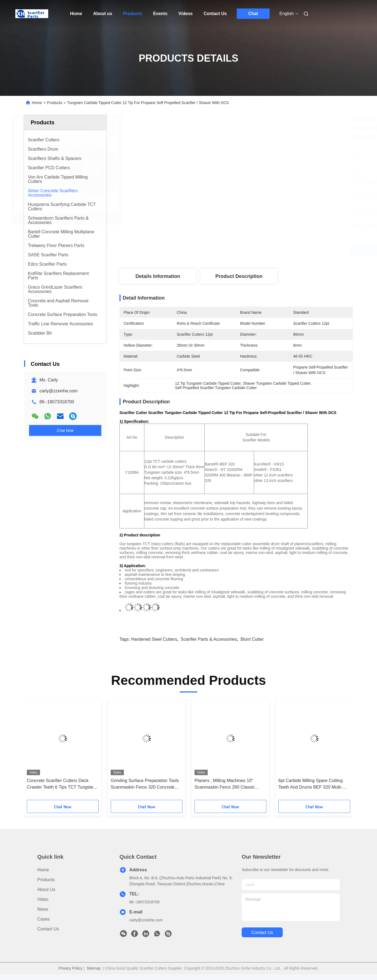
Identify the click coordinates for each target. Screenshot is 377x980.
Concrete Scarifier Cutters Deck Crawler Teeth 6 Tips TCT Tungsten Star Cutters (61, 784)
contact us (262, 932)
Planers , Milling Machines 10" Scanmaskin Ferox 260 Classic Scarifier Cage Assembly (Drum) (226, 784)
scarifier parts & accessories (209, 639)
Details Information (158, 276)
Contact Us (215, 14)
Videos (185, 14)
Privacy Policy (70, 968)
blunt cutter (252, 639)
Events (160, 14)
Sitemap (94, 968)
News (43, 909)
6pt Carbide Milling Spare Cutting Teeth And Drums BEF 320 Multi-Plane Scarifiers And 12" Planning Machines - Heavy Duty (311, 784)
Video (43, 899)
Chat (253, 14)
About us (103, 14)
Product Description (239, 276)
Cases (43, 919)
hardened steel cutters (154, 639)
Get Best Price (269, 251)
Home (76, 14)
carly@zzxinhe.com (58, 391)
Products (132, 14)
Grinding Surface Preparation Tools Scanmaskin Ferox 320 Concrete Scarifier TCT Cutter (145, 784)
